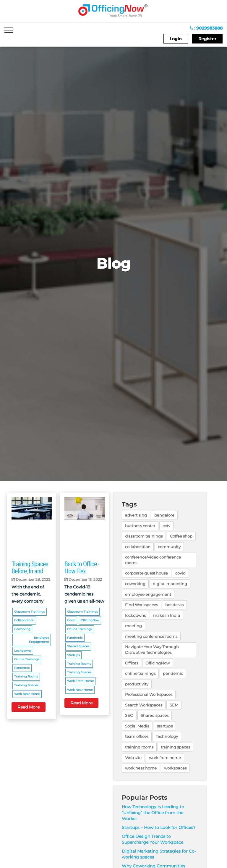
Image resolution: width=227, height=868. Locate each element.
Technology (167, 736)
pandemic (22, 668)
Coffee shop (181, 536)
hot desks (174, 605)
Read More (29, 707)
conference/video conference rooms (153, 560)
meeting (133, 626)
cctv (166, 526)
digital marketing (170, 584)
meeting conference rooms (151, 636)
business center (140, 526)
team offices (137, 736)
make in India (167, 615)
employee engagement (39, 640)
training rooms (26, 676)
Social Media (137, 726)
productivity (137, 684)
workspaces (175, 768)
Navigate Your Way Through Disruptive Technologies (152, 650)
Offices (132, 663)
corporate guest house (146, 573)
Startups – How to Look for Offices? (159, 827)
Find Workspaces (141, 605)
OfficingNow (90, 620)
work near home (27, 694)
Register (207, 39)
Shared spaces (78, 646)
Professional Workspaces (149, 694)
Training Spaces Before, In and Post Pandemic (30, 571)
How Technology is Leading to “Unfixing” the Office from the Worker (153, 813)
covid (71, 620)
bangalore (164, 515)
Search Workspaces (144, 705)
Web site (133, 758)
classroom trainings (30, 612)
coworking (22, 629)
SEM (174, 705)
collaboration (24, 620)
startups (73, 655)
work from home (80, 681)
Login (176, 39)
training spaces (26, 685)
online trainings (27, 659)
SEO (129, 715)
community (169, 547)
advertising (136, 515)
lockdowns (23, 651)
